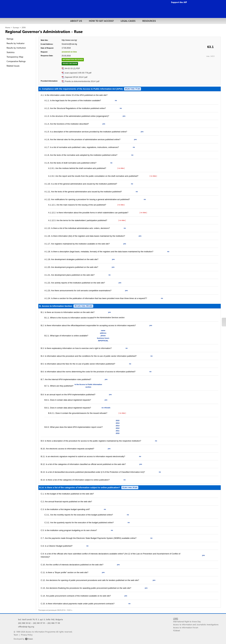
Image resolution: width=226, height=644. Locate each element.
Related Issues (13, 66)
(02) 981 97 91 (39, 623)
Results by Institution (16, 48)
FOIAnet (177, 630)
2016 (24, 28)
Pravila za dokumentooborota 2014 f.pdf (82, 81)
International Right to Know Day (187, 621)
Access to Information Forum (186, 627)
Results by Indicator (16, 43)
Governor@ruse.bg (69, 44)
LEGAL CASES (128, 21)
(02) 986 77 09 (54, 623)
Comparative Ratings (16, 61)
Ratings (10, 39)
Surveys (16, 28)
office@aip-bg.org (26, 627)
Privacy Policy (27, 635)
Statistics (11, 52)
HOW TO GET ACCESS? (101, 21)
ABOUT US (76, 21)
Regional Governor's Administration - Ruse (44, 31)
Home (8, 28)
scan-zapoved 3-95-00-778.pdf (78, 73)
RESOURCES (149, 21)
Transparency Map (15, 57)
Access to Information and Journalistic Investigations (196, 624)
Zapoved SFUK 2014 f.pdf (76, 77)
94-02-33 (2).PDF (72, 68)
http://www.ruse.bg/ (69, 40)
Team (16, 635)
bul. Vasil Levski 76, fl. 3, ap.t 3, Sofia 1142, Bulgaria (40, 619)
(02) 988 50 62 (24, 623)
